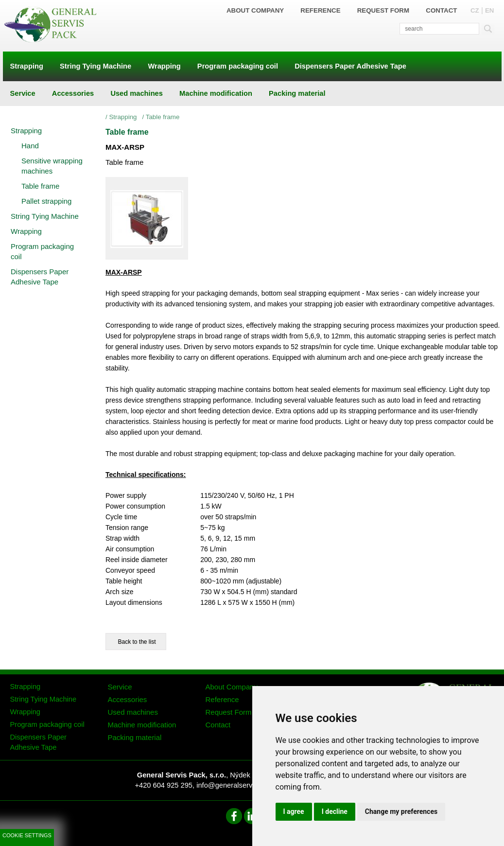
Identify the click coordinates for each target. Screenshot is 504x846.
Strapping (124, 117)
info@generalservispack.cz (239, 785)
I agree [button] (294, 811)
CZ (475, 10)
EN (490, 10)
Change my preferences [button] (401, 811)
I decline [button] (335, 811)
